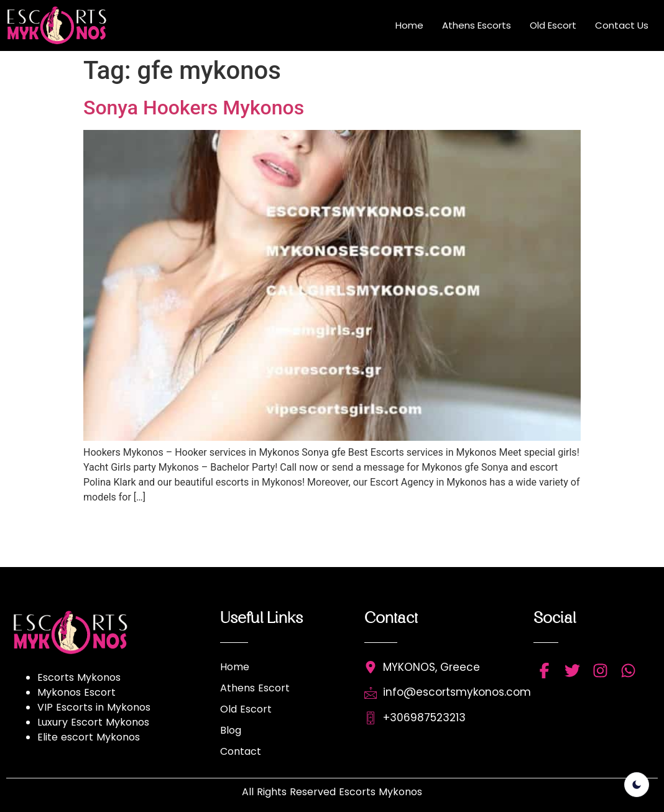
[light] (637, 785)
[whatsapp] (628, 671)
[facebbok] (544, 671)
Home (409, 25)
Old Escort (553, 25)
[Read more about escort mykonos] (63, 25)
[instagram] (600, 671)
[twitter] (572, 671)
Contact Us (622, 25)
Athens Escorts (477, 25)
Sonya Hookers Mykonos (194, 108)
